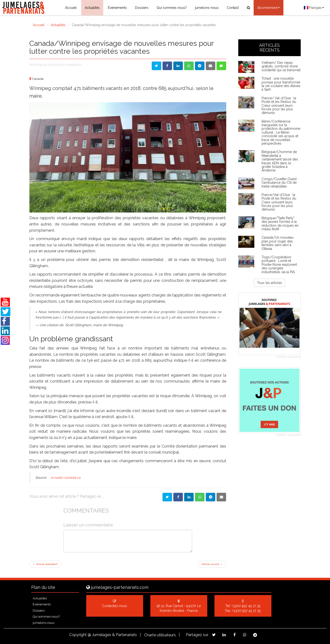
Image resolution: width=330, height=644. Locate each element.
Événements (117, 8)
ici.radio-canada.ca (65, 478)
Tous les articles (269, 283)
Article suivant (212, 564)
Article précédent (45, 564)
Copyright (78, 635)
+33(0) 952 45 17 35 (246, 606)
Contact (233, 8)
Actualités (92, 8)
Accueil (71, 8)
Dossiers (142, 8)
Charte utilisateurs (160, 635)
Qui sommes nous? (172, 8)
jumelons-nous (207, 8)
